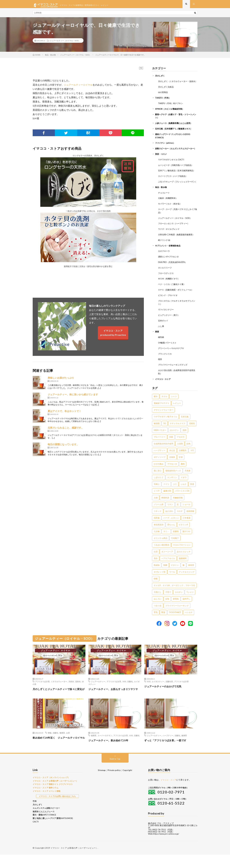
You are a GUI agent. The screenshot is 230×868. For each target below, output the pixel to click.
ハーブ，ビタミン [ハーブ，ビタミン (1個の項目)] (171, 526)
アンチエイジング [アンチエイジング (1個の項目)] (187, 580)
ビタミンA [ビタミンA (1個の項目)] (183, 533)
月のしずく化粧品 (166, 92)
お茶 (68, 745)
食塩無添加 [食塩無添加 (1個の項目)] (159, 533)
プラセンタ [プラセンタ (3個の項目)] (172, 472)
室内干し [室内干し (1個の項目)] (186, 607)
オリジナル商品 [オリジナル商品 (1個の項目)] (161, 546)
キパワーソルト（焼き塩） (171, 216)
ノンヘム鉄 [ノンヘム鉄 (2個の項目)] (159, 512)
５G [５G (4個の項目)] (192, 458)
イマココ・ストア (163, 387)
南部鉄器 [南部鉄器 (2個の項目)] (165, 506)
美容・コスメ (161, 161)
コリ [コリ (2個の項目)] (175, 492)
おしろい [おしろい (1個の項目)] (158, 607)
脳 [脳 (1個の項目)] (183, 573)
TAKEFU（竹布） (163, 103)
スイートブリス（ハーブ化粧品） (174, 186)
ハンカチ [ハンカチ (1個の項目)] (189, 620)
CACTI (36, 835)
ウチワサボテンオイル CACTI (172, 166)
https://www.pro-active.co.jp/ (167, 847)
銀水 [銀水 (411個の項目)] (156, 404)
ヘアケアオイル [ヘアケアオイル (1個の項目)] (168, 566)
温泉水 (78, 690)
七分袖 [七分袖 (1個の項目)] (157, 539)
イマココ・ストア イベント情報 (47, 805)
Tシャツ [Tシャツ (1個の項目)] (190, 600)
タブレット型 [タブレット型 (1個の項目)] (160, 580)
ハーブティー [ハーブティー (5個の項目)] (160, 458)
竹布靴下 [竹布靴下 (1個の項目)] (175, 546)
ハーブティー (168, 748)
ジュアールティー (98, 690)
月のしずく (160, 78)
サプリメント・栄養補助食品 (169, 257)
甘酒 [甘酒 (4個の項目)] (181, 465)
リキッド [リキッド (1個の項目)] (158, 519)
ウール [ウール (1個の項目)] (172, 580)
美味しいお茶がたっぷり (61, 380)
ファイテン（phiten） (166, 147)
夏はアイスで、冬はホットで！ (64, 413)
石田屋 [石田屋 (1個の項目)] (157, 526)
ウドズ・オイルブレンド (170, 240)
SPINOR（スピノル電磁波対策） (171, 114)
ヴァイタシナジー (166, 319)
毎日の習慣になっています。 (63, 447)
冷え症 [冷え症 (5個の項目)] (172, 458)
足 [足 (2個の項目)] (178, 512)
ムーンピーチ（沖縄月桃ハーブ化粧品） (177, 172)
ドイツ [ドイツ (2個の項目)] (166, 492)
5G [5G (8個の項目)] (165, 431)
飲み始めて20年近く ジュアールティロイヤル (58, 752)
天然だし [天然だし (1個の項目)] (158, 600)
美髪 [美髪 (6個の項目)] (171, 445)
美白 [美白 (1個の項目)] (156, 566)
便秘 (50, 745)
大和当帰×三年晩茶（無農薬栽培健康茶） (178, 246)
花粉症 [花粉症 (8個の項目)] (192, 431)
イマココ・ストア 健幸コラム (46, 801)
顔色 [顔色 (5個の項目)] (188, 452)
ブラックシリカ (165, 362)
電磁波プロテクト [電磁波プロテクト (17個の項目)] (162, 411)
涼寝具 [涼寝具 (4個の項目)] (172, 465)
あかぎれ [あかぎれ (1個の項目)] (169, 519)
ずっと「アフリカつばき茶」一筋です (168, 752)
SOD (124, 690)
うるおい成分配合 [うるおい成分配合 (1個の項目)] (162, 553)
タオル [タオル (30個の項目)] (164, 404)
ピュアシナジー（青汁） (170, 325)
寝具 (160, 368)
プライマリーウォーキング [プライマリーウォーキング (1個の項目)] (177, 614)
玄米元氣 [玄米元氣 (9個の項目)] (185, 425)
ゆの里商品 (163, 97)
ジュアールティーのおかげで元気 (165, 694)
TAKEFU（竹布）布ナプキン (172, 108)
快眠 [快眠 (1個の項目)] (156, 587)
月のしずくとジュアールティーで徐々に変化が (59, 699)
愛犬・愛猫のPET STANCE (44, 828)
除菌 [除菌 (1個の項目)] (165, 573)
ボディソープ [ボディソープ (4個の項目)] (160, 465)
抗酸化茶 (169, 690)
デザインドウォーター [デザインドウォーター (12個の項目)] (163, 418)
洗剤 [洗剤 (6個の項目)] (184, 438)
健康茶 (62, 745)
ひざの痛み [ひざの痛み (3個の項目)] (159, 472)
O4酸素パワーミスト (168, 352)
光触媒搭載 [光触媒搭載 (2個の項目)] (178, 506)
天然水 (71, 690)
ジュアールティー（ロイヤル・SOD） (65, 43)
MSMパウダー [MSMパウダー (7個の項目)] (160, 438)
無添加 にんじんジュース (44, 825)
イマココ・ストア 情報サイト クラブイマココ (53, 798)
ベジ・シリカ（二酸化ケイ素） (173, 294)
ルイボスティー (158, 690)
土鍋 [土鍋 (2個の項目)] (156, 506)
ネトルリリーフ (165, 278)
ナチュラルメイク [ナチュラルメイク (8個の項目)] (178, 431)
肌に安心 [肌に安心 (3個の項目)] (158, 479)
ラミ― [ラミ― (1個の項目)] (166, 539)
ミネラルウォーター (59, 690)
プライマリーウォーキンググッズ (174, 373)
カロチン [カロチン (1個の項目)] (179, 600)
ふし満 (161, 335)
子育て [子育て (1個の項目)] (168, 600)
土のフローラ (164, 262)
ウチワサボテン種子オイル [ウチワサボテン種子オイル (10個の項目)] (165, 425)
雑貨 (157, 341)
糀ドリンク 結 (165, 251)
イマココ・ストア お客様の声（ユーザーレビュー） (55, 794)
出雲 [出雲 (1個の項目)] (156, 560)
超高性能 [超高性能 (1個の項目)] (190, 519)
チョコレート (164, 205)
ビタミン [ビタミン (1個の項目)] (175, 573)
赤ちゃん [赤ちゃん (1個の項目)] (171, 533)
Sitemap (102, 784)
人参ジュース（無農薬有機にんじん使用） (175, 128)
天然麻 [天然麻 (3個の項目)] (188, 479)
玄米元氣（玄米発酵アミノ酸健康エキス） (175, 133)
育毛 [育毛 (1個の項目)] (156, 620)
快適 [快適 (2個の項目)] (192, 492)
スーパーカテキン (105, 748)
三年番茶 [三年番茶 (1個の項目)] (187, 526)
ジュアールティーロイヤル (78, 87)
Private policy (114, 784)
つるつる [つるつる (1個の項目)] (158, 614)
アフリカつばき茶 (42, 690)
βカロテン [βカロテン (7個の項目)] (174, 438)
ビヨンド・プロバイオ (169, 305)
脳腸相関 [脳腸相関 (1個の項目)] (183, 566)
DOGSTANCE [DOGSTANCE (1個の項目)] (175, 620)
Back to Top (115, 772)
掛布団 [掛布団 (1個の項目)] (191, 573)
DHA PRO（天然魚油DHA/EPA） (174, 273)
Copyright (127, 784)
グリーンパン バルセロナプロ (172, 357)
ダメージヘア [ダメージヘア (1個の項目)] (167, 560)
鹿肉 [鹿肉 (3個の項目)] (183, 472)
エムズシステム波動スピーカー (46, 822)
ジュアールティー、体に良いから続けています (73, 397)
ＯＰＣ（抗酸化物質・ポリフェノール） (177, 300)
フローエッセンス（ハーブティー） (175, 235)
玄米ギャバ (163, 330)
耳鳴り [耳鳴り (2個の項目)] (157, 492)
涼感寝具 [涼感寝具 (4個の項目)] (183, 458)
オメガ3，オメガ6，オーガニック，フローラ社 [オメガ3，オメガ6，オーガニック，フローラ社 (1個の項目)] (174, 593)
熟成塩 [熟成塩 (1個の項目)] (157, 573)
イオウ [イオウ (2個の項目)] (184, 485)
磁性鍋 (161, 346)
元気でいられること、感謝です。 (66, 430)
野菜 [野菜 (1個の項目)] (163, 620)
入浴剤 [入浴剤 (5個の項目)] (180, 452)
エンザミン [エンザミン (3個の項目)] (172, 485)
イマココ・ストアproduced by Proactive (113, 335)
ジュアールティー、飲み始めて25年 (111, 752)
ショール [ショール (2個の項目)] (186, 512)
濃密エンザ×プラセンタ (169, 267)
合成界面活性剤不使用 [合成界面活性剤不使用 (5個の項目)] (163, 452)
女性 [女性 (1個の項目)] (167, 607)
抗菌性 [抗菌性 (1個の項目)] (176, 539)
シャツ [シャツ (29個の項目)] (174, 404)
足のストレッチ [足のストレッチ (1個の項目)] (184, 560)
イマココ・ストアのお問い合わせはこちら (57, 810)
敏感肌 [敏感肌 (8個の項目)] (157, 431)
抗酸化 (130, 690)
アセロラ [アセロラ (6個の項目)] (181, 445)
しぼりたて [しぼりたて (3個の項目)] (159, 485)
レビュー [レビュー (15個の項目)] (177, 411)
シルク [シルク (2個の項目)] (183, 492)
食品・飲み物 (161, 200)
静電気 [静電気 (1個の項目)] (176, 607)
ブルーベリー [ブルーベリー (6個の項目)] (160, 445)
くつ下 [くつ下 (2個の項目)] (157, 499)
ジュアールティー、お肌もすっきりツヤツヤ (115, 699)
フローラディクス (166, 284)
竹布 (35, 815)
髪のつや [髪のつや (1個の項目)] (186, 539)
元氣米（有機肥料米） (169, 210)
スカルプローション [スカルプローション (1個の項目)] (182, 553)
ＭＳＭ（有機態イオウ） (170, 289)
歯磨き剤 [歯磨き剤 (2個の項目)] (167, 499)
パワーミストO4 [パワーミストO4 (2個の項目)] (182, 499)
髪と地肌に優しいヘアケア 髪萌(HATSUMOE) (53, 832)
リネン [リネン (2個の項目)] (170, 512)
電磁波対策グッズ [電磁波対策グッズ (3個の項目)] (173, 479)
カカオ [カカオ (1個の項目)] (180, 519)
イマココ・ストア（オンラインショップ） (51, 791)
